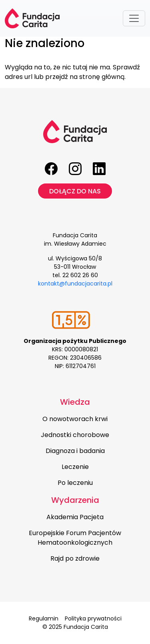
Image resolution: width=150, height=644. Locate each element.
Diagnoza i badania (75, 451)
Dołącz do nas (75, 191)
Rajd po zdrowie (75, 558)
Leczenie (75, 467)
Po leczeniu (75, 483)
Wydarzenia (75, 500)
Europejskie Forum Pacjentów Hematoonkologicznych (75, 538)
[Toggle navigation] (134, 18)
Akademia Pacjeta (75, 517)
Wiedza (75, 402)
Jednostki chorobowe (75, 435)
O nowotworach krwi (75, 419)
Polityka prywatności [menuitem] (93, 618)
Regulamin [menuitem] (44, 618)
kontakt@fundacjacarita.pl (75, 284)
